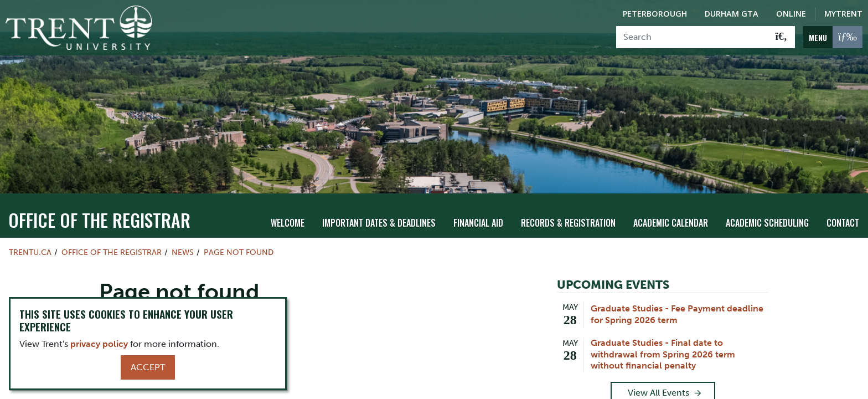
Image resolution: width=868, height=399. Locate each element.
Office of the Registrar (99, 220)
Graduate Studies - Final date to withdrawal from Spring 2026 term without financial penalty (663, 354)
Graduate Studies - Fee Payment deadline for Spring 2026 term (677, 314)
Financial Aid (478, 223)
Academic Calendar (671, 223)
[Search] (692, 37)
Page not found (239, 252)
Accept (148, 367)
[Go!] (781, 37)
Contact (843, 223)
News (183, 252)
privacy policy (99, 344)
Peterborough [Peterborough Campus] (655, 14)
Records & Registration (568, 223)
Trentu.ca (30, 252)
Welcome (288, 223)
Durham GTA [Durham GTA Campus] (732, 14)
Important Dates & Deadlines (379, 223)
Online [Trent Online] (791, 14)
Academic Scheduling (767, 223)
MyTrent (843, 14)
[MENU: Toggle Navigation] (833, 37)
